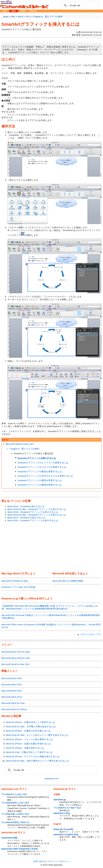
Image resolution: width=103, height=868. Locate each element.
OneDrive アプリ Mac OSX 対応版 (18, 587)
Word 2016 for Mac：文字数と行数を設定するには (31, 726)
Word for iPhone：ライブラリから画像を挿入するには (33, 756)
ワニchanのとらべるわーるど (67, 808)
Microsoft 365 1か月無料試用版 (68, 581)
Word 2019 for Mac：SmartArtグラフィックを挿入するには (37, 509)
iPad (23, 11)
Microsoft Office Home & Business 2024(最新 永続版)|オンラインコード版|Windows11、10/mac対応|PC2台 (51, 626)
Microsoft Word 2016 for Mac (16, 658)
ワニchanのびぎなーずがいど (15, 822)
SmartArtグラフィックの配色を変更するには (40, 471)
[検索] (79, 5)
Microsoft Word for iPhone (14, 709)
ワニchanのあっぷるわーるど (15, 814)
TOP (5, 11)
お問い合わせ (39, 861)
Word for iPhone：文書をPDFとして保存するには (30, 722)
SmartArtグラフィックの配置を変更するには (40, 485)
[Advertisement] (52, 547)
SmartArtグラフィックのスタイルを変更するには (42, 467)
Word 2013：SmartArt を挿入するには (26, 518)
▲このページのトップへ (89, 634)
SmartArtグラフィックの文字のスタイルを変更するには (45, 476)
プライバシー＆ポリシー (59, 861)
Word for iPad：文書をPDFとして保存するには (29, 752)
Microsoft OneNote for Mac (15, 581)
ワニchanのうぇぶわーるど (14, 794)
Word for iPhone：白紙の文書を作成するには (28, 744)
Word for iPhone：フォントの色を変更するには (29, 739)
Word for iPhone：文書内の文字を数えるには (28, 731)
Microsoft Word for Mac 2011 (20, 444)
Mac (14, 11)
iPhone (33, 11)
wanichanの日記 (9, 838)
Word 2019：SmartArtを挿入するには (26, 506)
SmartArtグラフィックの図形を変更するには (40, 480)
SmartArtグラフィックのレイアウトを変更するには (43, 463)
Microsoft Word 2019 (12, 678)
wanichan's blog (62, 813)
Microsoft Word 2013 (12, 691)
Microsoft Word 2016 (12, 684)
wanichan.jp (60, 800)
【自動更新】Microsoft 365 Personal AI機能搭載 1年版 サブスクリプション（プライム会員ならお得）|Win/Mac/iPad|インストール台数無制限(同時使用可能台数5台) (50, 607)
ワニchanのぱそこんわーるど (15, 803)
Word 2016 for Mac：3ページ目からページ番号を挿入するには (37, 735)
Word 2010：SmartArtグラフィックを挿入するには (33, 520)
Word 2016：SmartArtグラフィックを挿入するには (33, 512)
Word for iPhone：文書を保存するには (25, 748)
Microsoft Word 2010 (12, 697)
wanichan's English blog (66, 834)
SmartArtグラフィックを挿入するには (41, 24)
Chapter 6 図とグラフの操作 (24, 449)
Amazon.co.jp (10, 599)
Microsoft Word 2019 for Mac (16, 652)
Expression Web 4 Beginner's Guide (20, 849)
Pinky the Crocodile (63, 829)
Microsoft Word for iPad (13, 703)
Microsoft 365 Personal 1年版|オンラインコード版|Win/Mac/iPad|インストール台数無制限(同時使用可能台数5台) (51, 617)
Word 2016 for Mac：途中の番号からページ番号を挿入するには (37, 761)
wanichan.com (52, 778)
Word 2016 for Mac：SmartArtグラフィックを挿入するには (37, 515)
